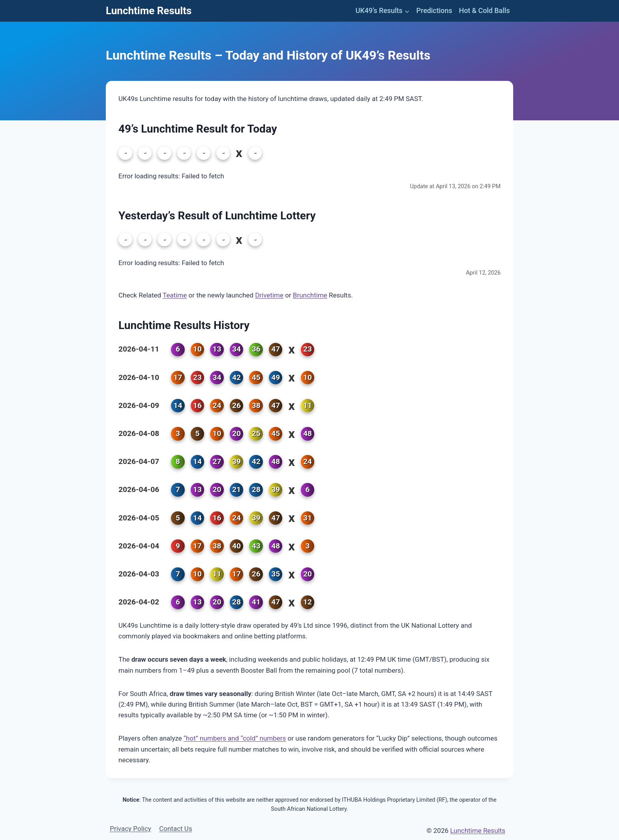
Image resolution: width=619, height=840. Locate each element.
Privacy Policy (130, 829)
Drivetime (269, 295)
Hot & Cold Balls (484, 10)
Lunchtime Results (478, 831)
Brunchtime (310, 295)
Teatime (175, 295)
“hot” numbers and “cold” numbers (235, 738)
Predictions (434, 10)
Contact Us (175, 829)
